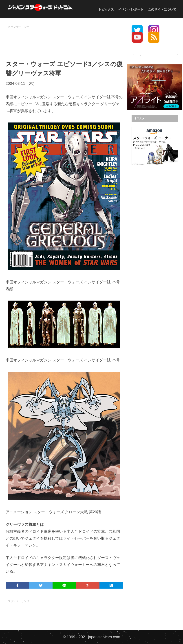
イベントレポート (131, 9)
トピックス (106, 9)
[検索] (155, 51)
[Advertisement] (87, 41)
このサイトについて (162, 9)
